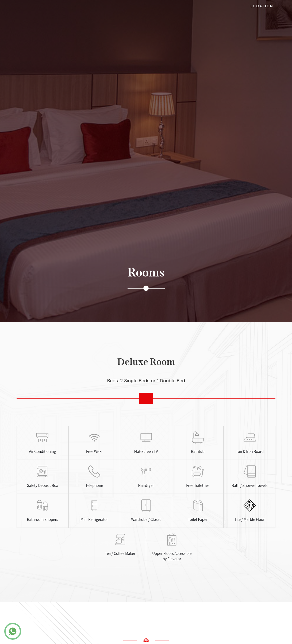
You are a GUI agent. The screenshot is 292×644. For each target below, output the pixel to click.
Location (262, 6)
